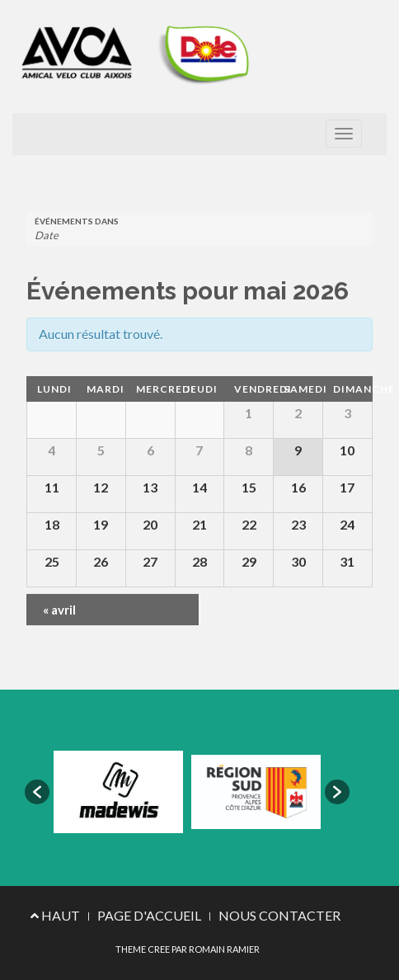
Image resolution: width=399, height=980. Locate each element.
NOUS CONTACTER (279, 915)
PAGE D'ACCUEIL (149, 915)
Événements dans (77, 221)
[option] (118, 792)
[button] (37, 792)
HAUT (55, 915)
